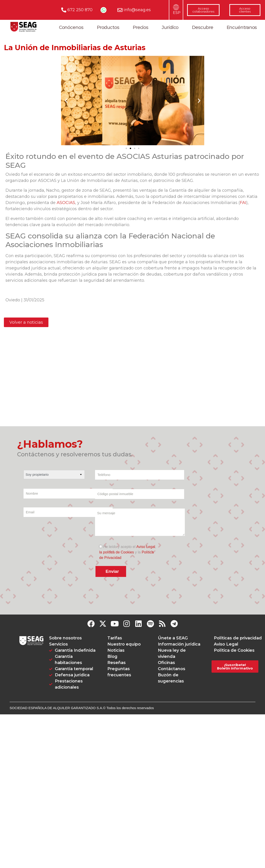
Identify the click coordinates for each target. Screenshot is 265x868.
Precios (140, 27)
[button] (66, 101)
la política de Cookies (117, 554)
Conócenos (71, 27)
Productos (108, 27)
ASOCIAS (66, 203)
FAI (243, 203)
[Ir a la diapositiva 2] (130, 148)
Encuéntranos (242, 27)
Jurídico (170, 27)
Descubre (202, 27)
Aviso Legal (146, 549)
